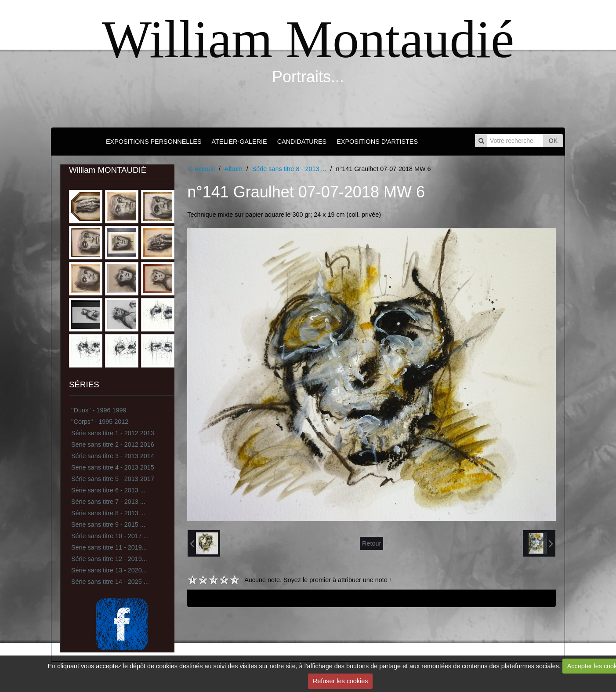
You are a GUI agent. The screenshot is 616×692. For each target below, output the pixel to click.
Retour (371, 543)
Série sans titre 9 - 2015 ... (108, 524)
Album (234, 169)
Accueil (204, 169)
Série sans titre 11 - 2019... (109, 547)
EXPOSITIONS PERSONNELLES (154, 142)
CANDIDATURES (302, 142)
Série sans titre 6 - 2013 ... (108, 490)
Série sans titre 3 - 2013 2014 (113, 456)
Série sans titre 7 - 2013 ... (108, 502)
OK (553, 141)
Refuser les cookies (341, 681)
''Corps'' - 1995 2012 (100, 422)
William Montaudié (308, 39)
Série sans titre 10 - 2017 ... (110, 536)
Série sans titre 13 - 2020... (109, 570)
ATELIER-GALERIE (239, 142)
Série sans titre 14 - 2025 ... (110, 582)
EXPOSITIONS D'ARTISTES (377, 142)
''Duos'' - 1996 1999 (99, 410)
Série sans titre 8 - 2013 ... (108, 513)
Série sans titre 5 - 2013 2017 (113, 479)
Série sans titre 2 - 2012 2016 (113, 444)
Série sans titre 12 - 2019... (109, 559)
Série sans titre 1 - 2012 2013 (113, 433)
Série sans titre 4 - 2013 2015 (113, 467)
